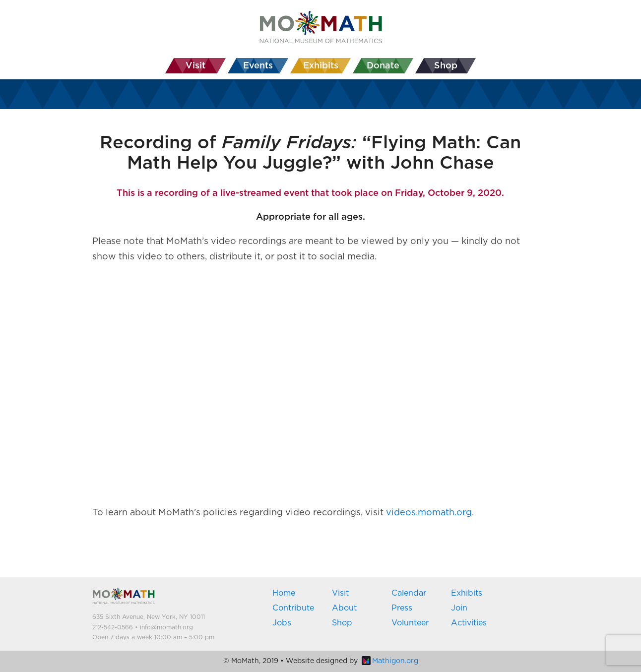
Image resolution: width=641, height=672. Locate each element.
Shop (342, 623)
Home (284, 593)
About (344, 608)
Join (459, 608)
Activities (469, 623)
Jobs (282, 623)
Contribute (293, 608)
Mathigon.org (390, 661)
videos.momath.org (429, 513)
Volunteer (410, 623)
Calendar (409, 593)
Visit (340, 593)
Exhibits (467, 593)
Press (402, 608)
